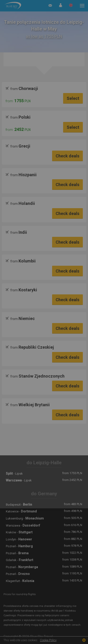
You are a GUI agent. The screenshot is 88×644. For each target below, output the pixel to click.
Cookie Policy (48, 640)
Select (73, 98)
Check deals (67, 156)
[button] (61, 6)
